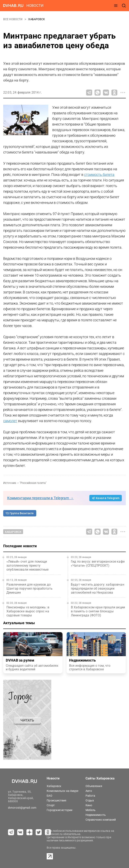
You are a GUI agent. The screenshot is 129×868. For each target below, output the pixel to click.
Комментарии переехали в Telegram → (40, 498)
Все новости (13, 19)
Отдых (90, 800)
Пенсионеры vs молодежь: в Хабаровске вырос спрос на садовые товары (28, 611)
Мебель (91, 810)
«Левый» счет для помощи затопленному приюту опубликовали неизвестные (28, 566)
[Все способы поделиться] (123, 93)
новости (35, 5)
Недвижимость (96, 815)
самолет (10, 421)
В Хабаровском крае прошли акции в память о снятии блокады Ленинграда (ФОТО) (98, 611)
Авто (89, 791)
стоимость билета (99, 175)
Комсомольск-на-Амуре (62, 791)
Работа (90, 796)
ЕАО (49, 796)
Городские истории (59, 810)
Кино (89, 805)
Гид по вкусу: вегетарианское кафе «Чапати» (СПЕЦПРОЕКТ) (98, 564)
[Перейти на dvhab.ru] (13, 6)
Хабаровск (37, 19)
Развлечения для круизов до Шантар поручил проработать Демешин (29, 588)
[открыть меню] (116, 6)
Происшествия (56, 800)
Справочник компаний (101, 820)
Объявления (94, 786)
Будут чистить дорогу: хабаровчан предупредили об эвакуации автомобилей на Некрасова (98, 588)
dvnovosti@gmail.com (22, 808)
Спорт (51, 805)
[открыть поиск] (124, 6)
